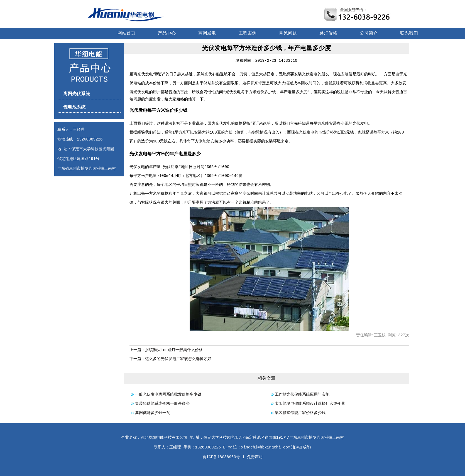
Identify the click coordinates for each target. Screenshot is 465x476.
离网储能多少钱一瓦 (153, 413)
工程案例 (248, 33)
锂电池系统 (74, 107)
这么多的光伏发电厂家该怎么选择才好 (178, 359)
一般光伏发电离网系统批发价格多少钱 (168, 394)
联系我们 (409, 33)
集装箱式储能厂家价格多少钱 (300, 413)
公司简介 (369, 33)
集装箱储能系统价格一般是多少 (162, 404)
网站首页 (126, 33)
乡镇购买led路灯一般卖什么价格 (174, 350)
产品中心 (167, 33)
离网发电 (207, 33)
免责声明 (255, 457)
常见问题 (288, 33)
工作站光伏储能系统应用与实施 (302, 394)
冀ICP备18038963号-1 (223, 457)
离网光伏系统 (77, 94)
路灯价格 (328, 33)
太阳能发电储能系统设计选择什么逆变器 (310, 404)
